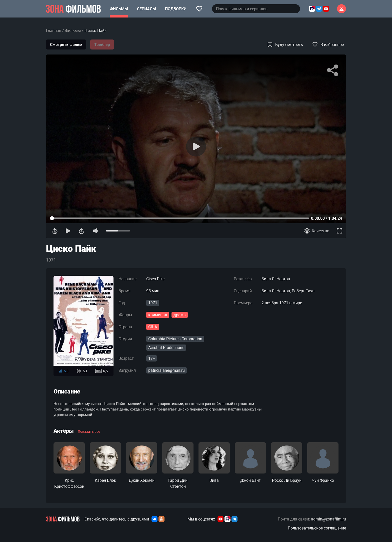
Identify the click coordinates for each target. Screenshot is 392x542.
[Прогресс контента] (179, 218)
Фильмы (73, 30)
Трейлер (102, 44)
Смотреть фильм (66, 44)
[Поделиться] (332, 70)
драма (180, 315)
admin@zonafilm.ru (328, 519)
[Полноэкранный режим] (339, 231)
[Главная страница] (73, 9)
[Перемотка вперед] (81, 231)
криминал (158, 315)
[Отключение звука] (95, 231)
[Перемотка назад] (55, 231)
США (153, 327)
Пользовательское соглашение (317, 528)
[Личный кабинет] (341, 9)
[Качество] (317, 231)
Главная (54, 30)
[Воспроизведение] (196, 146)
